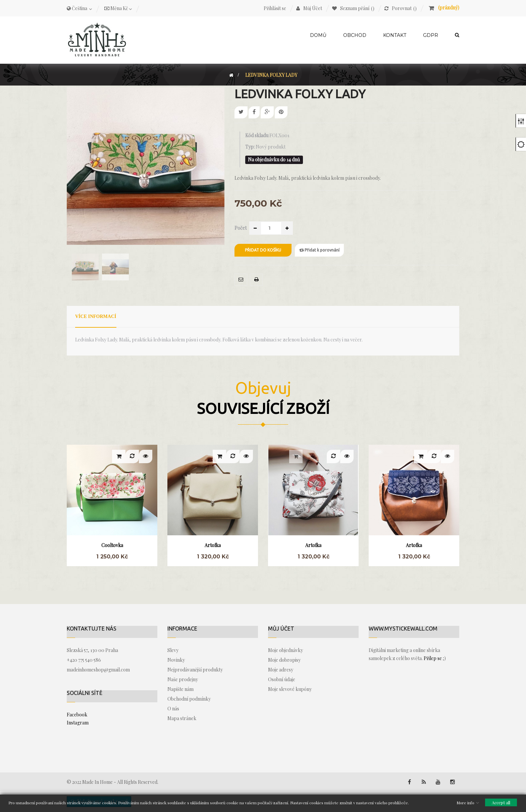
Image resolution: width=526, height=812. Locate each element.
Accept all (501, 802)
